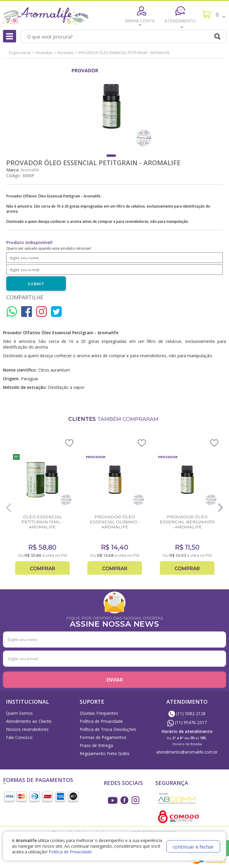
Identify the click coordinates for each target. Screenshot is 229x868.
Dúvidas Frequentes (99, 713)
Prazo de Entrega (96, 745)
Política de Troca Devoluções (108, 729)
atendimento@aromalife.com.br (187, 752)
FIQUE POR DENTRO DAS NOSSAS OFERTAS (114, 621)
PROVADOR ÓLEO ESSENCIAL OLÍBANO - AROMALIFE (115, 522)
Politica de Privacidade (70, 852)
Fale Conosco (19, 737)
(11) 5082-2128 (187, 713)
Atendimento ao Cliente (29, 721)
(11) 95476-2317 (187, 722)
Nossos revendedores (27, 729)
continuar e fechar (193, 847)
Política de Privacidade (101, 721)
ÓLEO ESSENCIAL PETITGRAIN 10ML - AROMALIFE (42, 522)
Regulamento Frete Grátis (105, 753)
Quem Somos (19, 713)
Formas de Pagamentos (103, 737)
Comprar (42, 569)
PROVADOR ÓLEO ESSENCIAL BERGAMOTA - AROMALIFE (187, 522)
